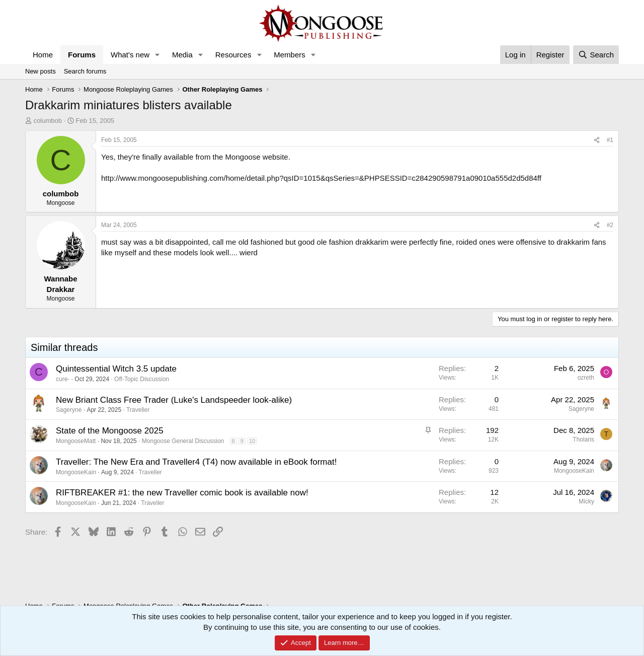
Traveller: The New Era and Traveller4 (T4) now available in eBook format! (196, 462)
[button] (157, 55)
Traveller (138, 410)
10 (252, 441)
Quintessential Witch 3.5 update (116, 369)
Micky (586, 501)
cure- (63, 379)
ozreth (586, 378)
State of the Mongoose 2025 (110, 431)
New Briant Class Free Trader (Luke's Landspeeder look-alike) (174, 400)
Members (290, 55)
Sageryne (69, 410)
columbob (48, 121)
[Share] (597, 140)
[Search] (596, 55)
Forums (82, 55)
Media (182, 55)
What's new (130, 55)
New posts (41, 71)
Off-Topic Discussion (142, 379)
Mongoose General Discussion (183, 441)
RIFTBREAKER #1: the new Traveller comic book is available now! (182, 493)
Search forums (85, 71)
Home (43, 55)
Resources (233, 55)
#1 (610, 140)
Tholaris (583, 440)
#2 (610, 225)
